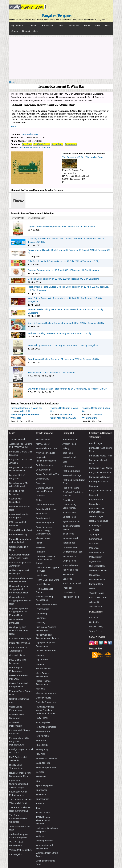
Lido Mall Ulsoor (17, 655)
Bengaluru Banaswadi (100, 491)
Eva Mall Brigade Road (21, 530)
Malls (107, 25)
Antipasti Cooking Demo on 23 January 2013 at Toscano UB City (60, 333)
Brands (34, 25)
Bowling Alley (42, 479)
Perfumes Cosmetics (46, 727)
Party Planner (43, 718)
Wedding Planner (44, 840)
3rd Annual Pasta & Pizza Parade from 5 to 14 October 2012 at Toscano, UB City (68, 389)
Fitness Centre (43, 538)
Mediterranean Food (72, 552)
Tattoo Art (40, 803)
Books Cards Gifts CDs (47, 474)
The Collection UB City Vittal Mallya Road (83, 157)
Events (87, 25)
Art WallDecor (43, 444)
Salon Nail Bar (43, 763)
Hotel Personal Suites (46, 604)
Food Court (68, 500)
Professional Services (46, 758)
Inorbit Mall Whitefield (20, 643)
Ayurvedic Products (45, 453)
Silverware (41, 776)
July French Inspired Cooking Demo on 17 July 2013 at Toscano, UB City (64, 261)
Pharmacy (41, 740)
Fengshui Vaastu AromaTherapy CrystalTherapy (44, 530)
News (98, 25)
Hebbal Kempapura (99, 521)
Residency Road (97, 579)
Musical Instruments (46, 693)
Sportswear (41, 790)
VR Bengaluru (90, 418)
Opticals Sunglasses (46, 702)
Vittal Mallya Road (30, 134)
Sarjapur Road (96, 584)
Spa (38, 781)
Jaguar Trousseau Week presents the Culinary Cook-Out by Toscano (62, 227)
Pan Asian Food (70, 570)
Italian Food (57, 144)
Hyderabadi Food (71, 521)
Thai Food (68, 588)
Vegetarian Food (71, 597)
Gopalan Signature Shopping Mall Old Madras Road (18, 612)
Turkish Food (69, 592)
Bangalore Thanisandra (101, 472)
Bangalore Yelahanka (100, 477)
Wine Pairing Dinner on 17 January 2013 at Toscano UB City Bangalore (63, 345)
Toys (38, 808)
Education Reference (46, 509)
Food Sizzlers (69, 512)
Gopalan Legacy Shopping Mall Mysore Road (20, 600)
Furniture (40, 552)
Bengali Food (69, 457)
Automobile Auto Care (47, 448)
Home (12, 82)
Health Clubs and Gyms (48, 580)
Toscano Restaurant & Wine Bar (34, 148)
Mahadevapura (97, 552)
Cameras (40, 483)
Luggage (40, 664)
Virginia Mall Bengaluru (21, 850)
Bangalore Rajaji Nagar (101, 468)
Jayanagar (94, 534)
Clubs (39, 500)
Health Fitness (43, 584)
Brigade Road (96, 500)
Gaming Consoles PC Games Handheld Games (46, 560)
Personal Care (43, 731)
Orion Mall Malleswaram (63, 418)
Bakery (66, 448)
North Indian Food (71, 565)
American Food (70, 439)
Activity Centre (43, 439)
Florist (39, 543)
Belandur (94, 486)
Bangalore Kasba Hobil (100, 456)
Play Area (41, 754)
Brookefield (95, 504)
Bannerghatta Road (99, 482)
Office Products (43, 698)
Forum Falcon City (18, 534)
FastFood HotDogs (72, 475)
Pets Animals (42, 736)
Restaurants (71, 144)
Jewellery (40, 622)
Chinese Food (69, 466)
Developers (74, 25)
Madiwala (94, 548)
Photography (42, 749)
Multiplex (40, 689)
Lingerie (40, 655)
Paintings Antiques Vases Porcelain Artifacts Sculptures (45, 710)
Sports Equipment (45, 785)
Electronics (41, 514)
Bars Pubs (27, 144)
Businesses (48, 25)
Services (40, 772)
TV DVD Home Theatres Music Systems (43, 820)
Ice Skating (41, 613)
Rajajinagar (95, 575)
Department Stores (45, 505)
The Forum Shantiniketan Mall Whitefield (18, 818)
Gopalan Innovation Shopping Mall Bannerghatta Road (19, 589)
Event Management (45, 523)
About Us (94, 617)
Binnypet (93, 495)
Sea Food (67, 579)
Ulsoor (92, 588)
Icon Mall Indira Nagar (20, 638)
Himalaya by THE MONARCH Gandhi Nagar (19, 631)
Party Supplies (43, 722)
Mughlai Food (69, 561)
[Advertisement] (61, 57)
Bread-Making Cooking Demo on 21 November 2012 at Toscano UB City (63, 359)
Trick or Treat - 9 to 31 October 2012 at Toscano (51, 373)
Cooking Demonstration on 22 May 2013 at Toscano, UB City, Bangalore (63, 279)
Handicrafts (41, 575)
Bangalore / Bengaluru (57, 16)
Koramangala (96, 539)
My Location (18, 26)
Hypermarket (42, 609)
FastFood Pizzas (42, 144)
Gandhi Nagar (96, 516)
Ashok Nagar (96, 443)
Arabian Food (69, 444)
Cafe (65, 462)
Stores (15, 31)
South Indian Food (72, 583)
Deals (61, 25)
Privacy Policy (96, 627)
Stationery (41, 794)
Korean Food (69, 543)
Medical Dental (43, 668)
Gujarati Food (69, 517)
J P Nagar (94, 530)
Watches (40, 836)
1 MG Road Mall (17, 439)
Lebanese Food (70, 547)
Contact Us (95, 622)
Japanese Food (70, 538)
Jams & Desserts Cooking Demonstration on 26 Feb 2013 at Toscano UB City (66, 323)
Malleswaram (66, 415)
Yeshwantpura (96, 607)
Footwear (40, 547)
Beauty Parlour (43, 470)
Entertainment (43, 518)
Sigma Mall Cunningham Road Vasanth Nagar (18, 784)
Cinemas (40, 496)
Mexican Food (69, 556)
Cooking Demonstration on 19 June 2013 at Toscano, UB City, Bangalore (64, 270)
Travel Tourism (43, 813)
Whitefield (25, 411)
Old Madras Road (98, 570)
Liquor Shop (42, 659)
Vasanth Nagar (96, 593)
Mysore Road (96, 561)
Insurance (41, 618)
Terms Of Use (96, 631)
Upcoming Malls (30, 31)
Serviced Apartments (46, 767)
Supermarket (42, 799)
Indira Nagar (95, 525)
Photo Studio (42, 745)
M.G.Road (94, 543)
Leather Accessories (46, 650)
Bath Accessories (44, 465)
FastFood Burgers (71, 471)
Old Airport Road (97, 566)
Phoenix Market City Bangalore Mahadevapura (19, 741)
